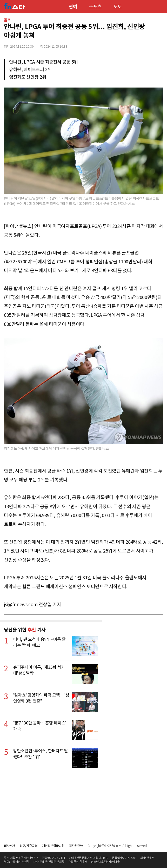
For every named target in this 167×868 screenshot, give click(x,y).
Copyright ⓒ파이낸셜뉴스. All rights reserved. (117, 846)
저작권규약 (76, 846)
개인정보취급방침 (53, 846)
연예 (73, 7)
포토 (118, 7)
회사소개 (9, 846)
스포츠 (95, 7)
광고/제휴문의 (29, 846)
